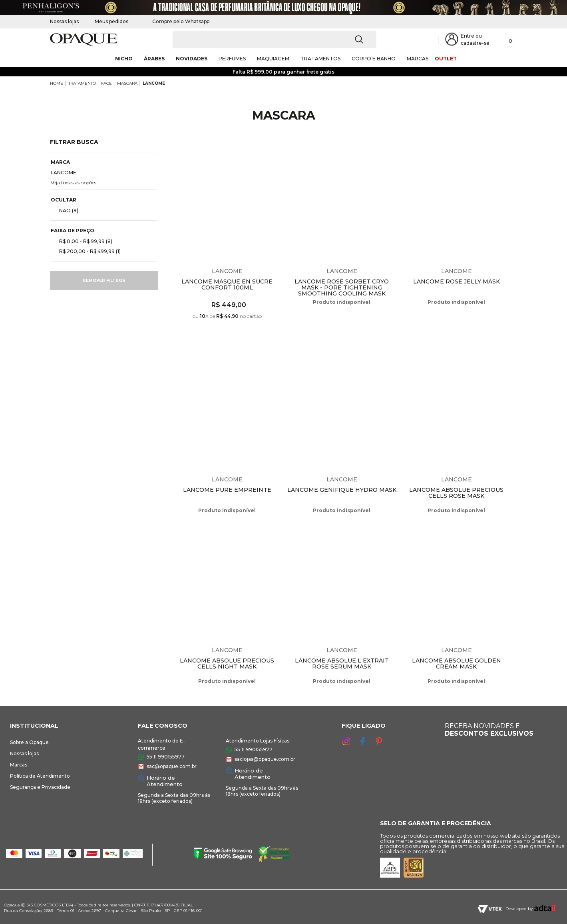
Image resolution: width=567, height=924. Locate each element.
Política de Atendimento (40, 776)
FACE (106, 83)
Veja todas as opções (74, 183)
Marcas (19, 765)
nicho (124, 59)
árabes (154, 59)
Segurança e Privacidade (40, 787)
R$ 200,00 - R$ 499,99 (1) (87, 251)
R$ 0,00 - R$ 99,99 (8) (83, 241)
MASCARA (127, 83)
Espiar (278, 150)
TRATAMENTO (82, 83)
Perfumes (232, 59)
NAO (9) (66, 210)
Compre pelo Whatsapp (177, 21)
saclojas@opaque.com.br (265, 759)
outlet (446, 59)
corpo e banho (374, 59)
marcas (418, 59)
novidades (192, 59)
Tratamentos (320, 59)
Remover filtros (104, 280)
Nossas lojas (64, 21)
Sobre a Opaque (29, 742)
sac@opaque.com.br (172, 766)
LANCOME (154, 83)
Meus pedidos (111, 21)
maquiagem (273, 59)
